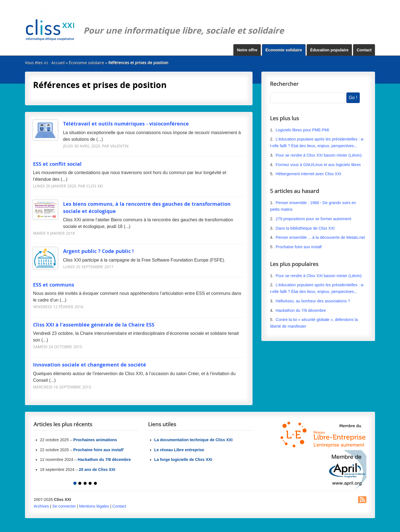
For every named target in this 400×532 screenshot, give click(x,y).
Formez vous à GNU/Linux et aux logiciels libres (318, 165)
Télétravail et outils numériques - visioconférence (111, 124)
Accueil (58, 63)
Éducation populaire (329, 50)
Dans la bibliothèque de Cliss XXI (305, 228)
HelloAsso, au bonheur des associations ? (313, 301)
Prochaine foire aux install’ (299, 247)
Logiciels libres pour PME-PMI (302, 130)
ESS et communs (54, 284)
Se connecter (64, 506)
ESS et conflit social (57, 164)
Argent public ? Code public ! (83, 251)
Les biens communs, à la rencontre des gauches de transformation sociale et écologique (132, 207)
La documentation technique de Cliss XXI (193, 440)
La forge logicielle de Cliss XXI (183, 460)
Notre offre (247, 50)
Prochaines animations (95, 440)
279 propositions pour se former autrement (313, 219)
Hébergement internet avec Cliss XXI (308, 174)
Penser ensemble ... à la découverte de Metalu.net (320, 237)
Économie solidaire (284, 50)
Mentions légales (94, 506)
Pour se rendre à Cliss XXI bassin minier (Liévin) (319, 155)
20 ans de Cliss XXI (97, 470)
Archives (41, 506)
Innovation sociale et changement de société (90, 364)
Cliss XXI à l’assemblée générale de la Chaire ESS (94, 324)
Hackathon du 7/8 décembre (301, 310)
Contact (364, 50)
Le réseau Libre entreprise (179, 450)
